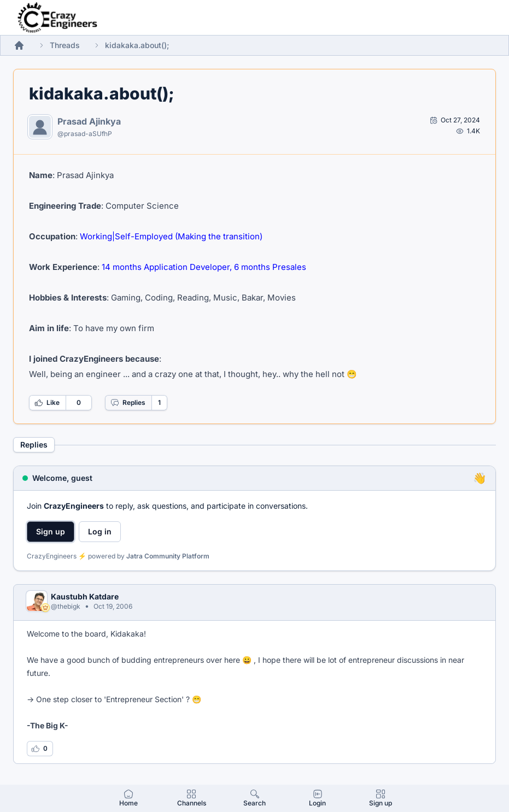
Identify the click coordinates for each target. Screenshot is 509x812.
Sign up (51, 531)
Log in (100, 531)
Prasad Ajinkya (89, 121)
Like (47, 403)
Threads (65, 45)
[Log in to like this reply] (40, 749)
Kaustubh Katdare (85, 596)
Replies (128, 403)
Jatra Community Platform (168, 556)
